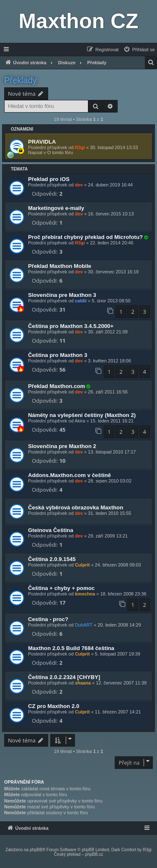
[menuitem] (139, 50)
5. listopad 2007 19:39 (118, 654)
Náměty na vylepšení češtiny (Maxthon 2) (82, 415)
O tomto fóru (60, 152)
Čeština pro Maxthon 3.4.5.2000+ (71, 326)
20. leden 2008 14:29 (119, 625)
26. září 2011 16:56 (108, 392)
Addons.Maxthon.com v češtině (69, 475)
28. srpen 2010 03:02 (110, 481)
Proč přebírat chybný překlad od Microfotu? (85, 237)
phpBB (36, 850)
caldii (81, 301)
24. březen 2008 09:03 (118, 565)
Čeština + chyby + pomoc (61, 588)
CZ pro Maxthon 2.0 (54, 706)
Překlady (21, 80)
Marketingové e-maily (56, 208)
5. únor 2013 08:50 (111, 301)
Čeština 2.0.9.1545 (52, 559)
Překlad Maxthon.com (57, 386)
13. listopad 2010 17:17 (112, 452)
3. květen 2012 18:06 (109, 361)
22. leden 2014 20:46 (112, 243)
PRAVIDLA (42, 142)
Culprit (82, 565)
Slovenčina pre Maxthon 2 (62, 446)
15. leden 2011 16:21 (112, 421)
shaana (83, 683)
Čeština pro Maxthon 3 (58, 355)
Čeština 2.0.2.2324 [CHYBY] (64, 677)
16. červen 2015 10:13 (111, 214)
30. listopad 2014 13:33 (114, 147)
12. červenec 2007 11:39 (121, 683)
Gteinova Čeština (51, 530)
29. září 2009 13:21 (108, 536)
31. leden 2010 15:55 (109, 513)
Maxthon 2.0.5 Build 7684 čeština (71, 648)
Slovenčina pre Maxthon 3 (62, 295)
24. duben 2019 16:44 (110, 185)
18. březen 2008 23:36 (123, 594)
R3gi (80, 147)
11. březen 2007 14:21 (118, 712)
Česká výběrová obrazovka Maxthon (76, 507)
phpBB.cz (94, 854)
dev (79, 185)
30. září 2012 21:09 (108, 332)
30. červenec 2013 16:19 (113, 272)
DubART (84, 625)
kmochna (85, 594)
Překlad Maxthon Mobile (60, 266)
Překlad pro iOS (49, 179)
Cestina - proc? (48, 619)
